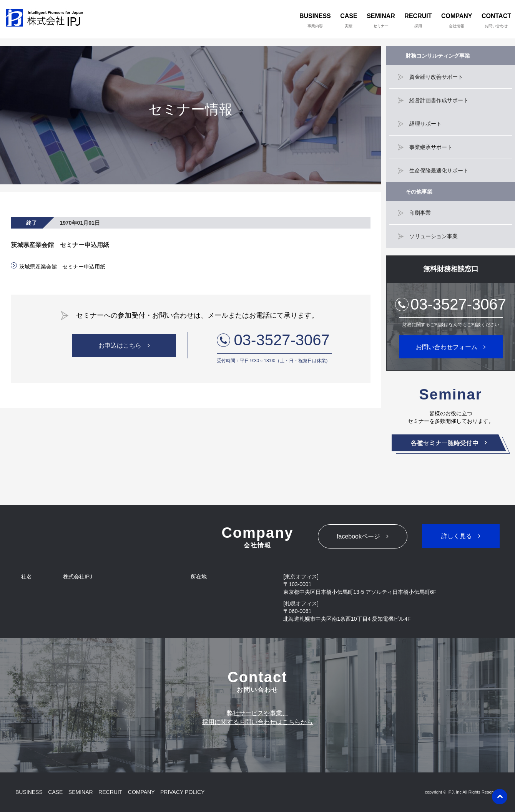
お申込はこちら (120, 346)
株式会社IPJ (46, 19)
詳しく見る (457, 536)
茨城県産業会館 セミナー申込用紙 (62, 267)
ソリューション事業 (434, 236)
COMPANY (457, 20)
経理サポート (425, 124)
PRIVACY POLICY (182, 792)
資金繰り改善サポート (436, 77)
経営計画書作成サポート (439, 100)
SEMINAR (381, 20)
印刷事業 (420, 213)
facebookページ (358, 536)
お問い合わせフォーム (447, 347)
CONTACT (496, 20)
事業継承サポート (431, 147)
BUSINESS (315, 20)
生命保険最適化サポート (439, 171)
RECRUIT (418, 20)
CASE (349, 20)
